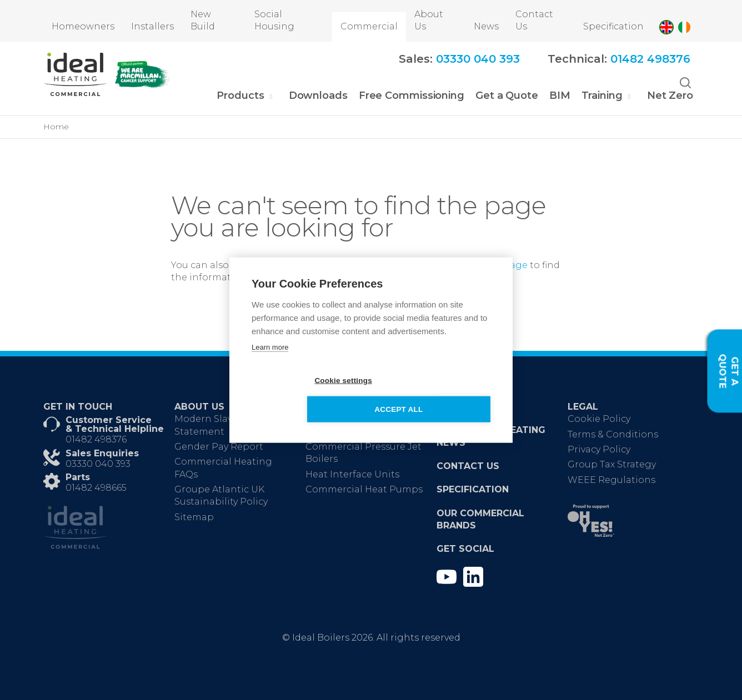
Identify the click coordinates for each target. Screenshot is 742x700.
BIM (560, 95)
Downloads (318, 95)
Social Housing (274, 20)
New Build (203, 20)
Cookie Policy (599, 419)
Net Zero (670, 95)
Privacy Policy (599, 449)
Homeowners (83, 26)
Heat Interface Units (352, 474)
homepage (502, 265)
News (486, 26)
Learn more (270, 362)
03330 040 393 (98, 464)
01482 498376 (96, 439)
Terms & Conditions (613, 434)
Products (240, 95)
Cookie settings (307, 395)
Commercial (369, 26)
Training (602, 95)
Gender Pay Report (219, 447)
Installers (152, 26)
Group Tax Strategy (612, 464)
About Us (429, 20)
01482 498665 (96, 488)
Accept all (435, 395)
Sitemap (194, 517)
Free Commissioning (412, 95)
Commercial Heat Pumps (364, 489)
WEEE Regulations (611, 480)
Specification (613, 26)
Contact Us (534, 20)
